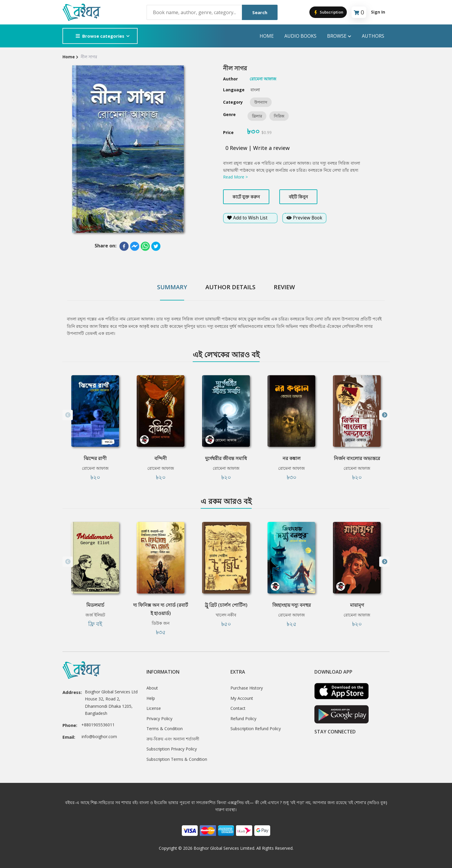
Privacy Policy (159, 719)
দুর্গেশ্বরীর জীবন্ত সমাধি (226, 458)
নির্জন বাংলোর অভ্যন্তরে (357, 458)
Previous (68, 415)
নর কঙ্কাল (292, 458)
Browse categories (100, 36)
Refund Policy (243, 719)
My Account (242, 698)
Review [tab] (284, 287)
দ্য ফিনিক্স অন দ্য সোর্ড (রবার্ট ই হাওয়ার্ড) (161, 609)
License (154, 708)
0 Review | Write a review (258, 148)
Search (260, 12)
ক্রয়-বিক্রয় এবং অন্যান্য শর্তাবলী (173, 739)
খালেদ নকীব (226, 615)
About (152, 688)
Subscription (328, 13)
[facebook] (124, 246)
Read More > (235, 177)
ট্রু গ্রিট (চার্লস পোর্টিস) (226, 605)
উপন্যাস (261, 102)
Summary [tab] (172, 287)
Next (384, 415)
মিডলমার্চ (95, 605)
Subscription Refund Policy (256, 729)
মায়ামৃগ (357, 605)
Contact (238, 708)
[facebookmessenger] (135, 246)
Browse (339, 36)
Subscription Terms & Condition (177, 759)
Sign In (378, 12)
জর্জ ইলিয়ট (95, 615)
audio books (300, 36)
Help (151, 698)
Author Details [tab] (230, 287)
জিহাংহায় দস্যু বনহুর (292, 605)
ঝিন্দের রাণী (95, 458)
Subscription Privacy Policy (172, 749)
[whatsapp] (145, 246)
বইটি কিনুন (298, 197)
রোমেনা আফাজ (95, 468)
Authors (373, 36)
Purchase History (247, 688)
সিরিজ (279, 116)
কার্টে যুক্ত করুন (246, 197)
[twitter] (156, 246)
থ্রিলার (257, 116)
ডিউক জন (161, 623)
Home (267, 36)
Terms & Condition (165, 729)
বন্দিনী (161, 458)
